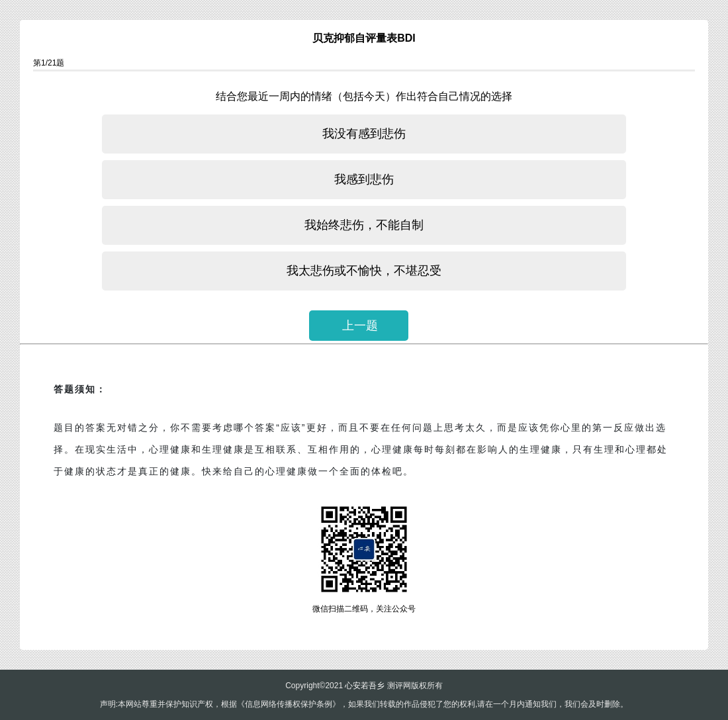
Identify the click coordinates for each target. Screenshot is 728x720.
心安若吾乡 (365, 686)
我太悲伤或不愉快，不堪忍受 (364, 271)
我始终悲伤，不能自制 (364, 225)
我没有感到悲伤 (364, 134)
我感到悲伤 (364, 179)
